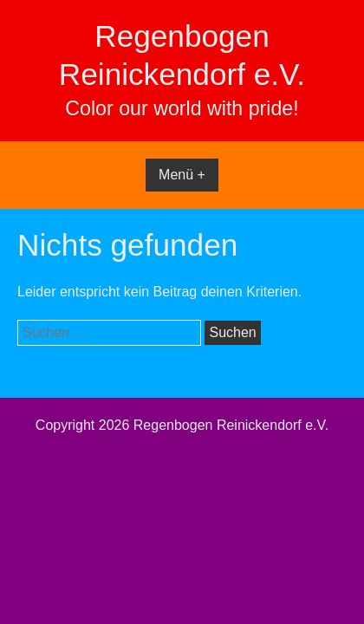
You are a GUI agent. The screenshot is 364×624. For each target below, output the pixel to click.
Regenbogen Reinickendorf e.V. (231, 425)
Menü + (182, 175)
